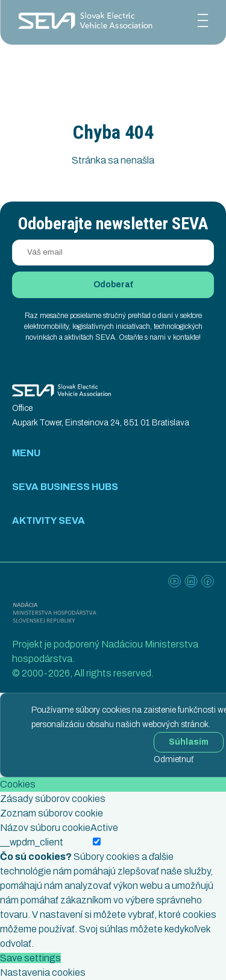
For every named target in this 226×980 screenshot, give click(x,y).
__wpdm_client (32, 842)
